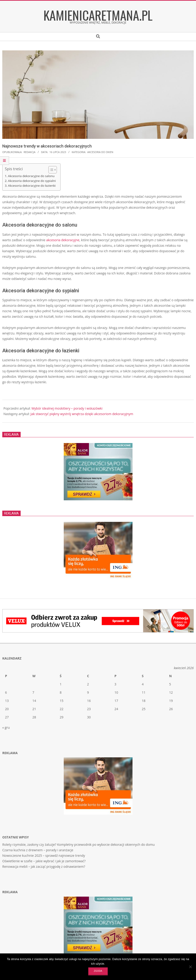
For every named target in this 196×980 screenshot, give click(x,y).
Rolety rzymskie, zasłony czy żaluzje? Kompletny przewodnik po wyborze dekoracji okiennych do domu (79, 844)
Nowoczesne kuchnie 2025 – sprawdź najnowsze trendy (44, 855)
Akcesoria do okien (100, 152)
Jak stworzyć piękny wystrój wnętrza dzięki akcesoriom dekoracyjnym (82, 414)
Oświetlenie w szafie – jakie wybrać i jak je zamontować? (44, 861)
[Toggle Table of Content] (50, 170)
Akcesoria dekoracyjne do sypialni (32, 181)
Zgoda (98, 971)
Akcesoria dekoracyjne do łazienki (32, 186)
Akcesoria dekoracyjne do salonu (31, 176)
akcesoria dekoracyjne (63, 240)
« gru (6, 727)
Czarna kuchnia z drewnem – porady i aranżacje (38, 850)
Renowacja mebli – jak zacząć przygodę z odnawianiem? (44, 866)
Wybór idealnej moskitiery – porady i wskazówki (67, 408)
